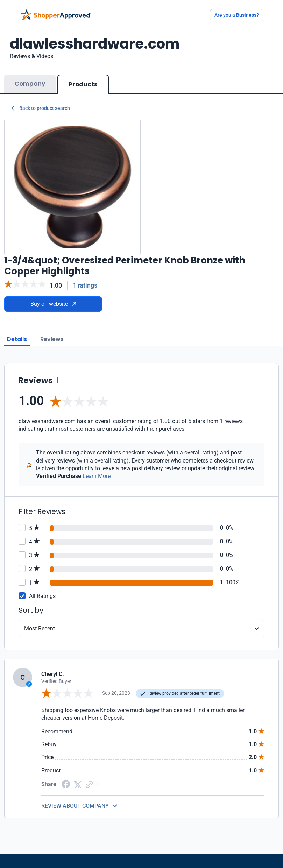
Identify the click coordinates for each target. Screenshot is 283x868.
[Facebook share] (66, 784)
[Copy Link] (89, 784)
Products (83, 84)
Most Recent (40, 629)
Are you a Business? (237, 15)
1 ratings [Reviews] (85, 285)
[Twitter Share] (78, 784)
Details (17, 339)
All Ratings (42, 596)
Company (30, 84)
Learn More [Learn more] (97, 476)
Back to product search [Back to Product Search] (41, 108)
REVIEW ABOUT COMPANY (75, 806)
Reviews (52, 339)
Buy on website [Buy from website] (53, 304)
